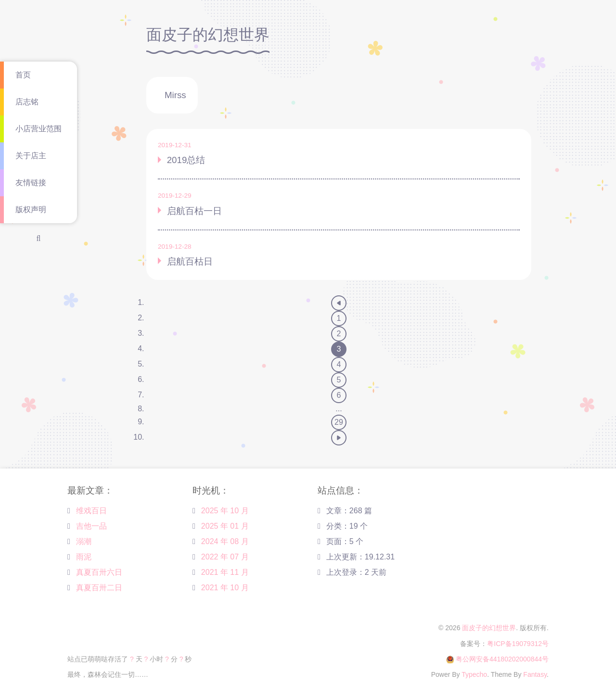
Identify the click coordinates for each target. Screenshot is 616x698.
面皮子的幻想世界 (489, 628)
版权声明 (31, 209)
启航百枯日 (190, 261)
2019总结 (186, 160)
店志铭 (27, 102)
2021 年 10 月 (225, 588)
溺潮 (84, 541)
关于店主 (31, 156)
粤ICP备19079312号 (518, 644)
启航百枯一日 (194, 211)
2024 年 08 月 (225, 541)
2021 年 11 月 (225, 572)
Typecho (474, 674)
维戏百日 (91, 511)
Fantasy (535, 674)
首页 (23, 75)
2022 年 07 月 (225, 557)
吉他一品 (91, 526)
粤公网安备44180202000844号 (502, 659)
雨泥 (84, 557)
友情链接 (31, 183)
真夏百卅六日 (99, 572)
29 (339, 422)
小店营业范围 (38, 129)
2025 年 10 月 (225, 511)
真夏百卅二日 (99, 588)
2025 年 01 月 (225, 526)
